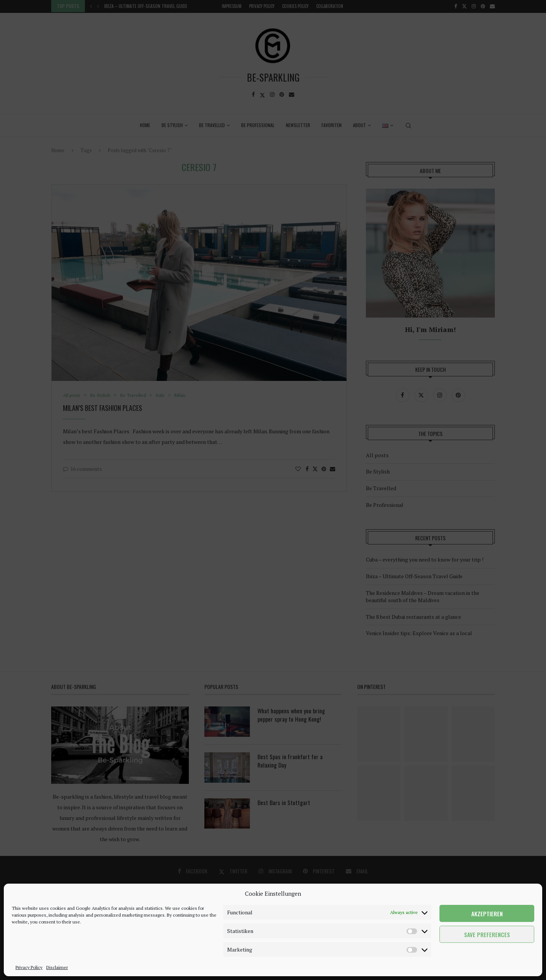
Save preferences (487, 934)
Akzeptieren (487, 914)
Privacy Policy (29, 967)
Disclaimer (57, 967)
